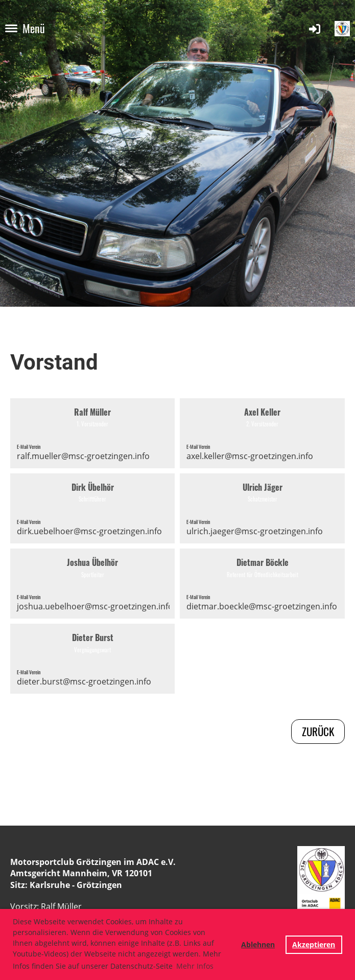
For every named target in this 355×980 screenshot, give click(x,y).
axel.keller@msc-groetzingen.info (250, 456)
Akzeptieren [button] (314, 944)
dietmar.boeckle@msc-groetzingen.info (262, 606)
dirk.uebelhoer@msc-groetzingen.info (89, 531)
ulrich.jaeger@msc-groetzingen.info (255, 531)
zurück (318, 731)
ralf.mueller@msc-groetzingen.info (83, 456)
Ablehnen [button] (258, 944)
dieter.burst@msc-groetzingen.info (84, 681)
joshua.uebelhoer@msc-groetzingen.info (95, 606)
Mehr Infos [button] (195, 966)
